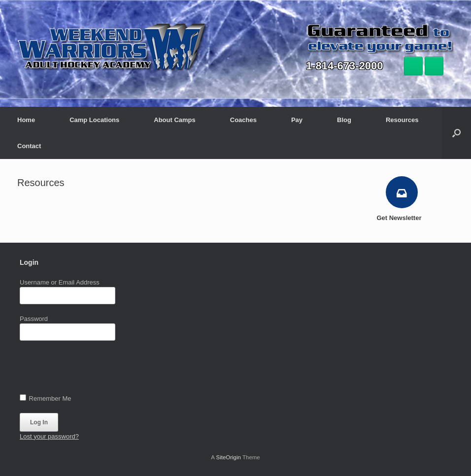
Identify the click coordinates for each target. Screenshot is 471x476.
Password (34, 319)
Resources (402, 120)
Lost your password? (49, 436)
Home (26, 120)
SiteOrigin (228, 457)
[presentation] (95, 370)
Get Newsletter (402, 218)
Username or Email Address (60, 282)
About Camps (175, 120)
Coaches (243, 120)
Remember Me (46, 398)
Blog (344, 120)
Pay (297, 120)
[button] (456, 133)
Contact (29, 146)
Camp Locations (94, 120)
